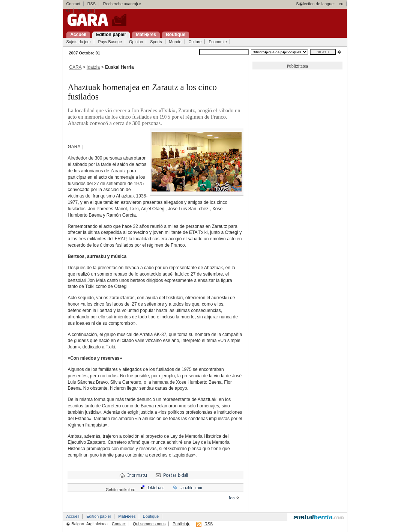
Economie (218, 42)
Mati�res (127, 516)
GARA (75, 67)
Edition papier (99, 516)
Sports (156, 42)
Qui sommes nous (149, 524)
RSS (92, 4)
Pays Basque (110, 42)
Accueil (73, 516)
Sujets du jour (78, 42)
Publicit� (181, 524)
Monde (175, 42)
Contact (73, 4)
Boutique (151, 516)
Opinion (136, 42)
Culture (195, 42)
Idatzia (93, 67)
